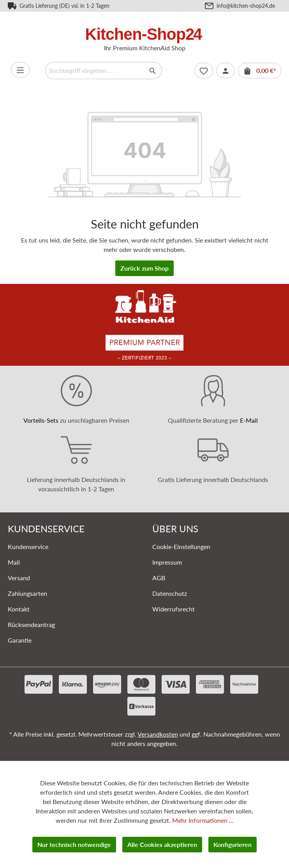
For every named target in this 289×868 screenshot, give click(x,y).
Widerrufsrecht (174, 609)
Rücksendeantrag (31, 624)
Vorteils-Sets (41, 420)
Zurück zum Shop (144, 268)
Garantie (20, 640)
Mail (14, 562)
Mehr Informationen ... (203, 820)
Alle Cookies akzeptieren (162, 844)
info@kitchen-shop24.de (246, 6)
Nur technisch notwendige (74, 844)
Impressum (167, 562)
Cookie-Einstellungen (181, 546)
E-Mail (249, 420)
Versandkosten (158, 734)
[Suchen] (153, 71)
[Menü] (20, 70)
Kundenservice (28, 546)
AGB (159, 578)
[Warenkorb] (260, 71)
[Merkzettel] (204, 71)
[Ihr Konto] (226, 71)
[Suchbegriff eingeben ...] (95, 71)
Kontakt (19, 609)
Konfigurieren (233, 844)
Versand (19, 578)
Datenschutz (170, 593)
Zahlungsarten (27, 593)
